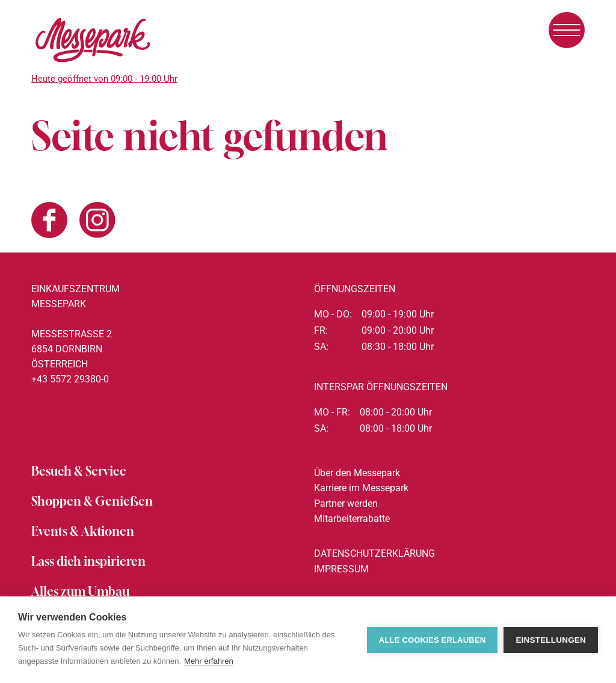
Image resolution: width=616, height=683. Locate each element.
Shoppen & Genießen (92, 501)
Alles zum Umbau (80, 591)
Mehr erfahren (209, 661)
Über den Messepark (357, 473)
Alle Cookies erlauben (433, 640)
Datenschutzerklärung (374, 553)
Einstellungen (551, 640)
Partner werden (346, 504)
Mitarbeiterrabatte (352, 519)
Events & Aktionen (83, 531)
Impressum (341, 569)
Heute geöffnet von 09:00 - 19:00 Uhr (104, 79)
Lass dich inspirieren (88, 561)
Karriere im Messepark (361, 488)
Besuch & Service (79, 471)
